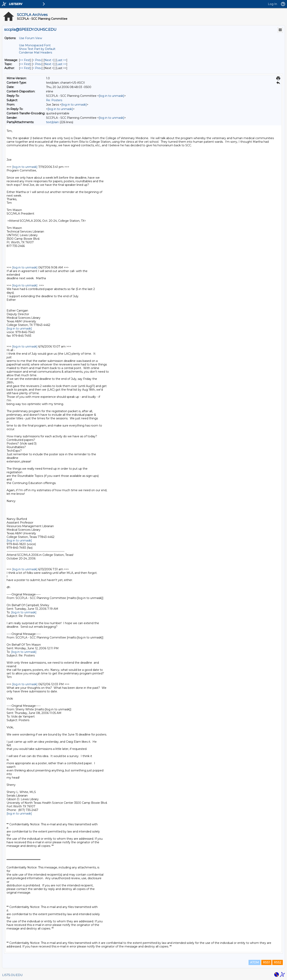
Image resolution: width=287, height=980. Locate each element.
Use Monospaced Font (35, 45)
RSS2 (278, 962)
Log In (272, 4)
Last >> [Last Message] (61, 60)
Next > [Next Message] (49, 60)
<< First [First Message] (25, 60)
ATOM (255, 962)
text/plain (52, 122)
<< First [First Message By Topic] (25, 64)
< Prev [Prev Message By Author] (37, 68)
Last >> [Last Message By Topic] (61, 64)
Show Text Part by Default (37, 49)
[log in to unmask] (112, 96)
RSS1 (266, 962)
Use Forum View (30, 38)
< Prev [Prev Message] (37, 60)
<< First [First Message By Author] (25, 68)
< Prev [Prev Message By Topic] (37, 64)
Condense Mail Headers (35, 52)
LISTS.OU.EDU (12, 975)
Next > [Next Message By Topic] (49, 64)
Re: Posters (54, 100)
